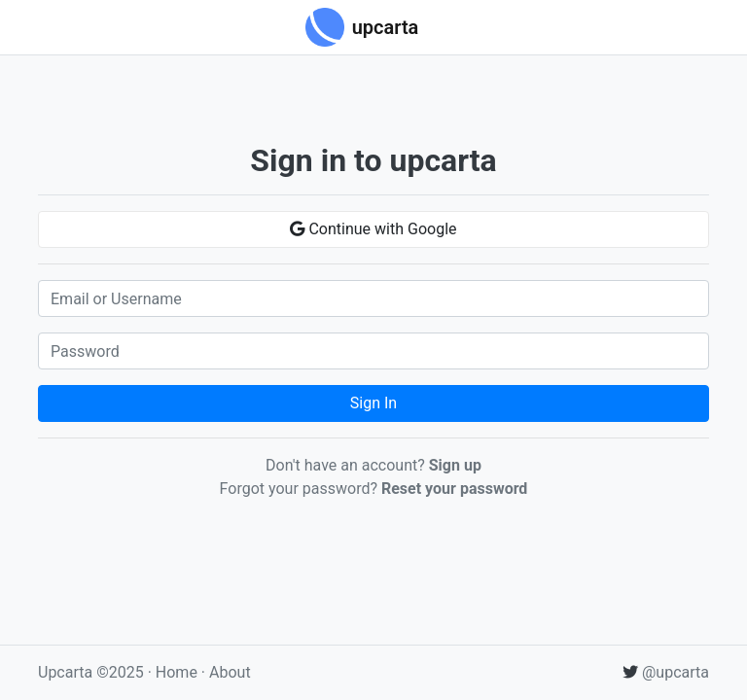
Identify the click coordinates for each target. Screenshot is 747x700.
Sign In (373, 403)
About (230, 672)
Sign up (455, 465)
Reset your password (454, 489)
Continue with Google (373, 229)
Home (177, 672)
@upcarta (666, 672)
